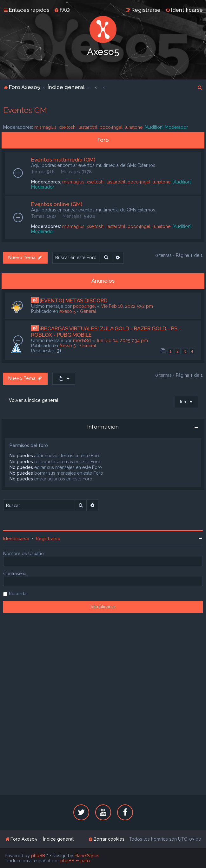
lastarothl (88, 127)
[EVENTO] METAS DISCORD (74, 300)
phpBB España (75, 861)
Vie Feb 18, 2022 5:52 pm (127, 306)
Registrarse (48, 539)
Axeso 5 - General (78, 311)
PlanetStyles (87, 856)
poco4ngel (111, 127)
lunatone (134, 127)
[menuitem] (62, 10)
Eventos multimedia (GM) (63, 160)
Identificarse (16, 539)
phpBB (38, 856)
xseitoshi (68, 127)
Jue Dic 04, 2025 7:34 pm (122, 341)
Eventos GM (25, 110)
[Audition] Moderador (166, 127)
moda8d (82, 341)
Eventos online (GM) (57, 204)
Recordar (18, 594)
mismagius (45, 127)
